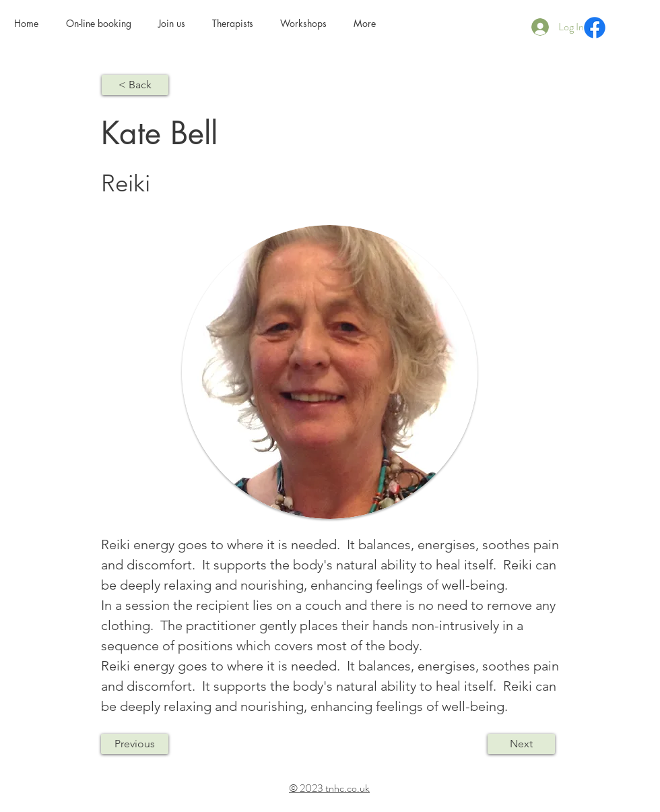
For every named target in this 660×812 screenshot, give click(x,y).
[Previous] (135, 744)
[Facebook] (595, 28)
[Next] (521, 744)
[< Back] (135, 85)
